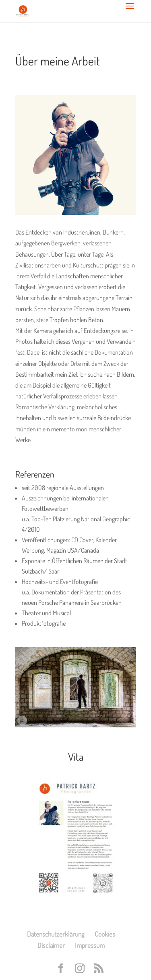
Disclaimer (51, 945)
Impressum (90, 945)
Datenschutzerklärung (56, 934)
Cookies (105, 934)
